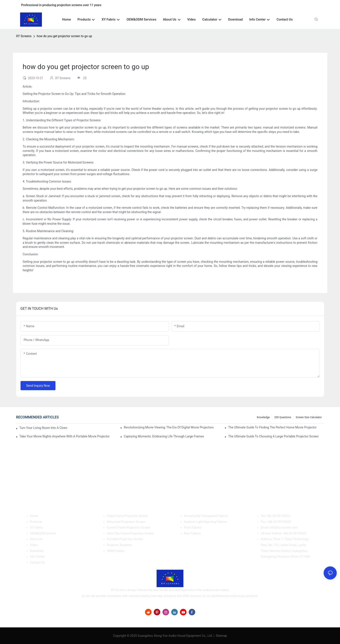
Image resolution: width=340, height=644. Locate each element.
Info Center (37, 557)
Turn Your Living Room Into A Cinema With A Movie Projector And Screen (43, 428)
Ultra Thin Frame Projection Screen (130, 533)
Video (34, 545)
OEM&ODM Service (43, 533)
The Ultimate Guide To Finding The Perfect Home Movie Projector (272, 427)
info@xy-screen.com (284, 527)
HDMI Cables (116, 551)
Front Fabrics (193, 527)
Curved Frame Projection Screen (129, 527)
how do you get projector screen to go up (64, 36)
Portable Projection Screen (125, 539)
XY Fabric (36, 527)
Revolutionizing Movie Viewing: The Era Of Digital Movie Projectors (169, 427)
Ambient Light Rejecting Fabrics (205, 522)
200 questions (283, 417)
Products (36, 522)
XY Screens (24, 36)
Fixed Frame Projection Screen (127, 516)
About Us (36, 539)
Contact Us (37, 562)
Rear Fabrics (192, 533)
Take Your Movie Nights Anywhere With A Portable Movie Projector (65, 436)
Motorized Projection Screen (126, 522)
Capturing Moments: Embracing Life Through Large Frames (164, 436)
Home (34, 516)
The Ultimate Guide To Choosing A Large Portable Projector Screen (273, 436)
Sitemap (221, 636)
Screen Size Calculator (309, 417)
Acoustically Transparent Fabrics (206, 516)
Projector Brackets (119, 545)
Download (37, 551)
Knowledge (263, 417)
